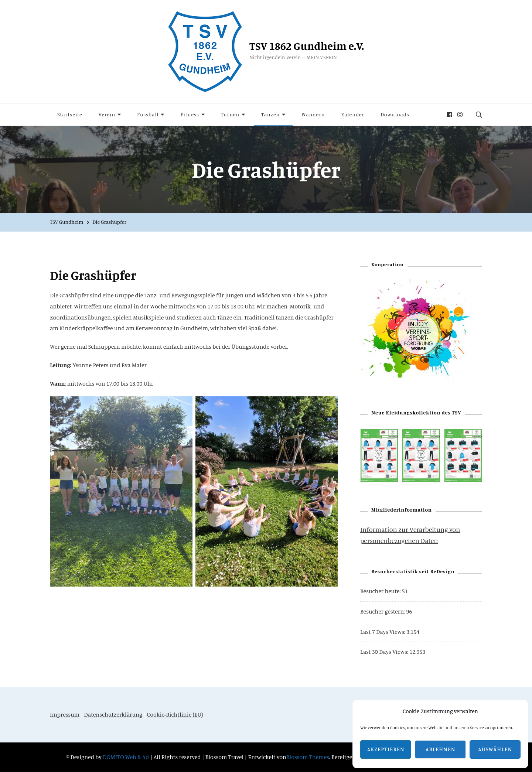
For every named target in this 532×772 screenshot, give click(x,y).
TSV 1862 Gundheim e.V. (307, 46)
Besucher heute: (381, 591)
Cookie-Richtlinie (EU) (175, 714)
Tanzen (270, 114)
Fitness (190, 114)
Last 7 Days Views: (383, 632)
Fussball (148, 114)
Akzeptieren (386, 749)
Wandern (313, 114)
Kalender (353, 114)
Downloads (395, 114)
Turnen (230, 114)
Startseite (70, 114)
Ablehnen (441, 749)
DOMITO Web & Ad (126, 757)
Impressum (65, 714)
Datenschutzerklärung (113, 714)
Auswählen (495, 749)
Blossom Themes (308, 757)
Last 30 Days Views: (385, 652)
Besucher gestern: (383, 611)
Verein (107, 114)
